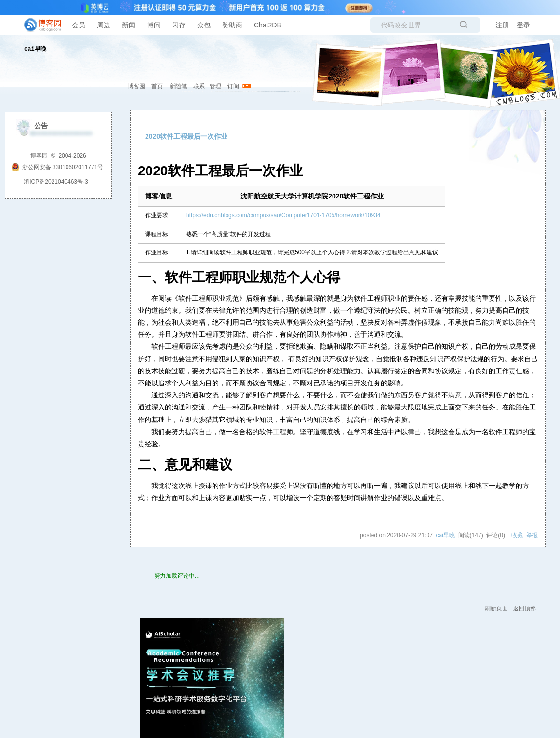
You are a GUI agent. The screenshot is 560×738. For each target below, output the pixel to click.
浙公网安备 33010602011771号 (57, 167)
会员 (79, 25)
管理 (215, 86)
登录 (523, 25)
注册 (502, 25)
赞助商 (232, 25)
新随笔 (178, 86)
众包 (204, 25)
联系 (199, 86)
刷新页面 (496, 608)
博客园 (136, 86)
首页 (157, 86)
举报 (532, 535)
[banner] (39, 25)
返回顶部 (524, 608)
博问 (154, 25)
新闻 (129, 25)
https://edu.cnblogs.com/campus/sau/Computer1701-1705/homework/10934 (283, 215)
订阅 (233, 86)
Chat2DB (268, 25)
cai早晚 (35, 49)
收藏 (517, 535)
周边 (104, 25)
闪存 (179, 25)
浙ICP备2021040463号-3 (56, 182)
